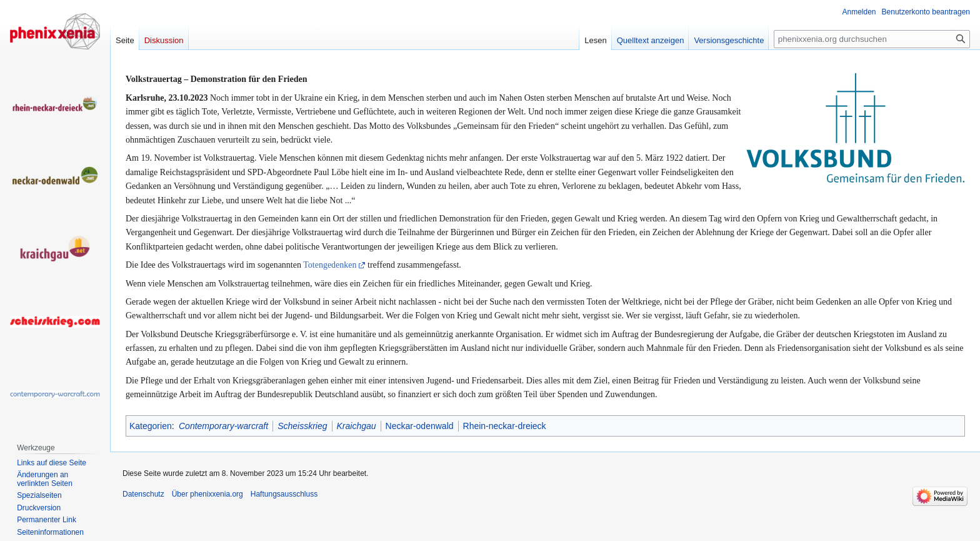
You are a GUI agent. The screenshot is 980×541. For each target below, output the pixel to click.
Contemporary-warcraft (223, 426)
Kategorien (151, 426)
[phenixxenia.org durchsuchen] (872, 39)
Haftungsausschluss (284, 494)
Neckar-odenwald (420, 426)
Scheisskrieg (302, 426)
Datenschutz (143, 494)
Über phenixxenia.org (207, 494)
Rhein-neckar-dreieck (505, 426)
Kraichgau (357, 426)
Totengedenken (330, 265)
